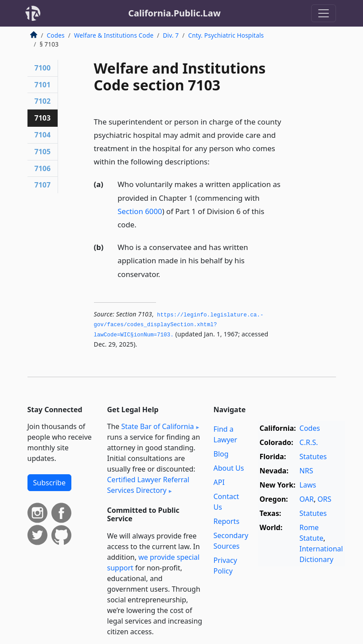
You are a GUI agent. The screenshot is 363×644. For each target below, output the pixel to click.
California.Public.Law (174, 13)
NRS (306, 471)
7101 (43, 85)
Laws (308, 485)
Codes (56, 35)
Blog (221, 454)
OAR (307, 499)
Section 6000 (140, 211)
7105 (43, 152)
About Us (229, 468)
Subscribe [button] (49, 483)
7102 (43, 101)
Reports (227, 521)
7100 (43, 68)
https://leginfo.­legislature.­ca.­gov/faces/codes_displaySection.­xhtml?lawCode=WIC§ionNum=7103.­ (179, 325)
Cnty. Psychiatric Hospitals (226, 35)
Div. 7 (171, 35)
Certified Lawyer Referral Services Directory (148, 485)
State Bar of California (157, 426)
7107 (43, 185)
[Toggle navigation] (324, 13)
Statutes (313, 457)
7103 (43, 118)
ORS (324, 499)
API (219, 482)
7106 (43, 168)
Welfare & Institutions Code (114, 35)
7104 (43, 135)
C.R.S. (309, 442)
